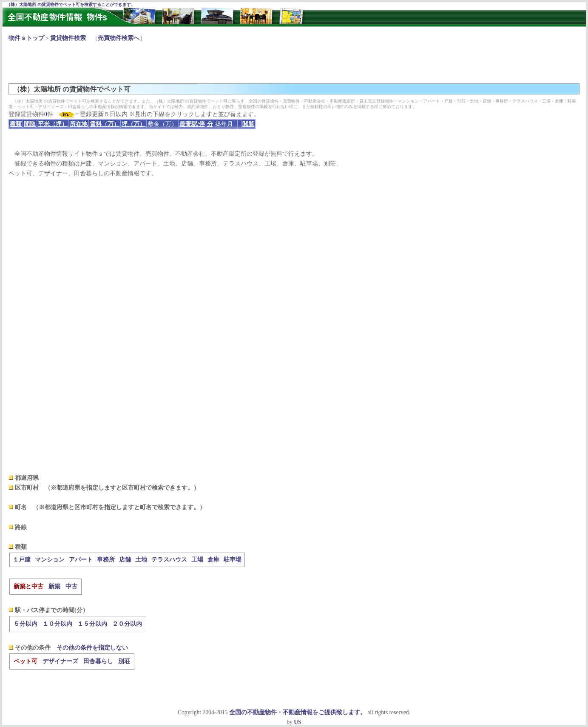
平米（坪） (53, 124)
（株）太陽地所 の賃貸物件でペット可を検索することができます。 (71, 4)
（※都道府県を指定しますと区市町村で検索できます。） (122, 488)
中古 (71, 586)
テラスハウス (169, 560)
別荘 (124, 661)
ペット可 (26, 661)
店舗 (125, 560)
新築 (54, 586)
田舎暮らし (98, 661)
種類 (16, 124)
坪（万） (134, 124)
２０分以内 (127, 624)
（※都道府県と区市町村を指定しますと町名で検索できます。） (119, 507)
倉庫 (213, 560)
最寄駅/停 (192, 124)
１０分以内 (57, 624)
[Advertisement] (163, 62)
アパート (81, 560)
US (297, 722)
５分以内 (26, 624)
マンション (50, 560)
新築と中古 (28, 586)
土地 (141, 560)
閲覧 (248, 124)
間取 (30, 124)
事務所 (106, 560)
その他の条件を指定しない (92, 648)
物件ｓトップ (26, 38)
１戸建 (22, 560)
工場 (197, 560)
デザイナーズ (60, 661)
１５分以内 (92, 624)
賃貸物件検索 (68, 38)
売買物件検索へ (119, 38)
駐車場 (233, 560)
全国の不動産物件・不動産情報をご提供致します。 (298, 712)
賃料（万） (105, 124)
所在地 (79, 124)
